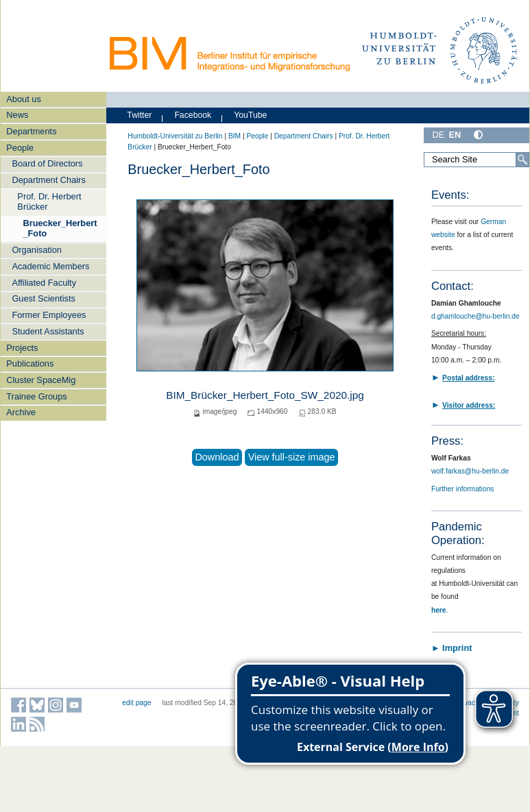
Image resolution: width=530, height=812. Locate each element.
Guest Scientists (43, 298)
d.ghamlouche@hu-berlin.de (475, 316)
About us (24, 99)
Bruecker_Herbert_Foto (60, 228)
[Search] (522, 160)
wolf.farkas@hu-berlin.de (470, 471)
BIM (234, 136)
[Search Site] (477, 160)
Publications (30, 364)
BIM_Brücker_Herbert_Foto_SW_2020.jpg (265, 395)
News (17, 115)
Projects (22, 348)
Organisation (37, 250)
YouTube (250, 115)
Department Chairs (48, 180)
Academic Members (50, 266)
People (20, 148)
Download (217, 457)
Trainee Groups (36, 396)
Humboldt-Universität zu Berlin (175, 136)
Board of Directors (47, 163)
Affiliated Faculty (44, 283)
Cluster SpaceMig (41, 380)
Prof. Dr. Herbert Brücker (49, 201)
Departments (31, 131)
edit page (136, 703)
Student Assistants (48, 331)
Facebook (193, 115)
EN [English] (455, 135)
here (439, 610)
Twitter (139, 115)
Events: (450, 195)
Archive (21, 412)
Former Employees (49, 315)
